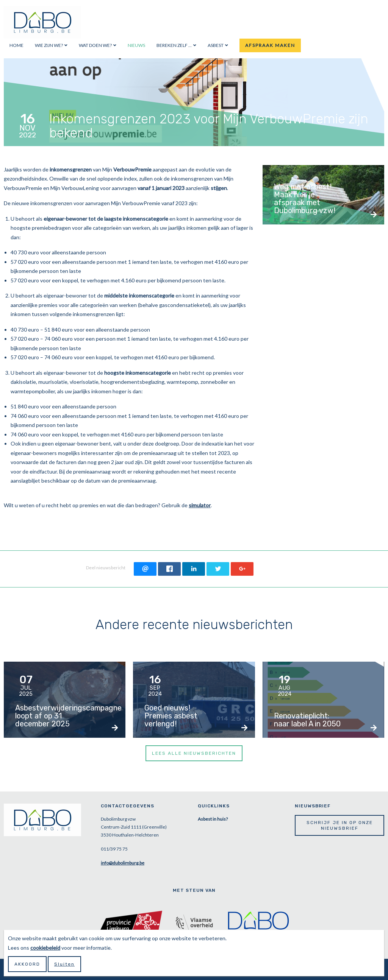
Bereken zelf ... (174, 45)
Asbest (216, 45)
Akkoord (27, 964)
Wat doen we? (95, 45)
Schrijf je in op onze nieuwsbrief (340, 825)
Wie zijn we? (49, 45)
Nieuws (136, 45)
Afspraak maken (270, 45)
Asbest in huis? (213, 819)
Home (16, 45)
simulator (200, 505)
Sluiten (64, 964)
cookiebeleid (45, 948)
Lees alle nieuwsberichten (194, 753)
